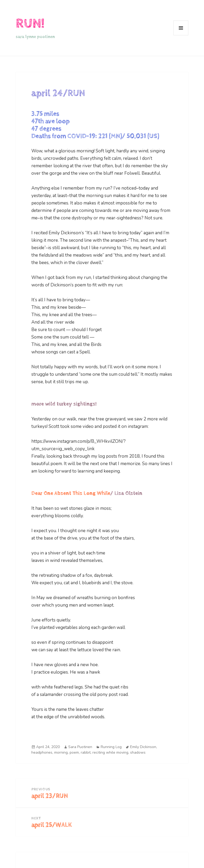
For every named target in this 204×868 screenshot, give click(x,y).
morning (61, 752)
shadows (138, 752)
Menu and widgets (181, 35)
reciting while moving (110, 752)
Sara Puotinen (80, 747)
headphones (42, 752)
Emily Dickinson (143, 747)
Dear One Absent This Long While (71, 493)
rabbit (86, 752)
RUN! (30, 24)
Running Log (111, 747)
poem (74, 752)
